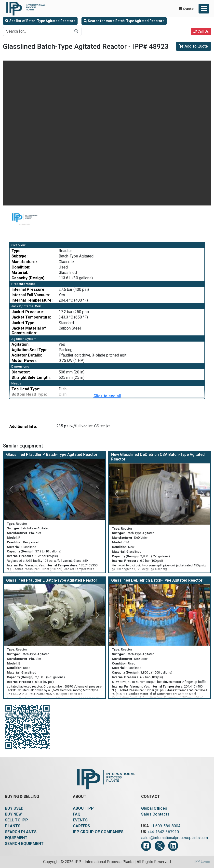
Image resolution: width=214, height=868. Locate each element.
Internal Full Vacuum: (31, 295)
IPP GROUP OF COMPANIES (98, 832)
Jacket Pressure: (28, 312)
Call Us (201, 31)
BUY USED (14, 808)
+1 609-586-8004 (165, 826)
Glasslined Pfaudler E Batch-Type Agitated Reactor (52, 580)
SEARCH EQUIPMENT (24, 844)
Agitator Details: (27, 355)
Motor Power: (24, 361)
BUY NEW (13, 814)
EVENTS (80, 820)
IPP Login (202, 862)
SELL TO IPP (16, 820)
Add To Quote (194, 46)
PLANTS (13, 826)
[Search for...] (37, 31)
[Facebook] (146, 846)
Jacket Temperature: (31, 317)
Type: (17, 251)
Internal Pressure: (28, 289)
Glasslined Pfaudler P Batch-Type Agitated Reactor (52, 454)
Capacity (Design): (28, 278)
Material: (20, 273)
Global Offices (154, 808)
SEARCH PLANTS (21, 832)
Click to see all (107, 396)
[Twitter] (160, 846)
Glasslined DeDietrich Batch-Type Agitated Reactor (157, 580)
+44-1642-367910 (163, 832)
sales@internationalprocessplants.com (174, 838)
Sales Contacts (155, 814)
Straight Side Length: (31, 377)
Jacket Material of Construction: (29, 331)
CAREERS (81, 826)
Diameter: (21, 372)
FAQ (77, 814)
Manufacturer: (25, 262)
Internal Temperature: (32, 300)
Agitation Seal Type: (30, 350)
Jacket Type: (23, 323)
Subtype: (20, 256)
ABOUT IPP (83, 808)
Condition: (21, 267)
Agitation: (20, 344)
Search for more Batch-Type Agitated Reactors (124, 21)
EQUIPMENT (16, 838)
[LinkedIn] (173, 846)
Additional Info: (23, 427)
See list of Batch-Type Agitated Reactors (40, 21)
